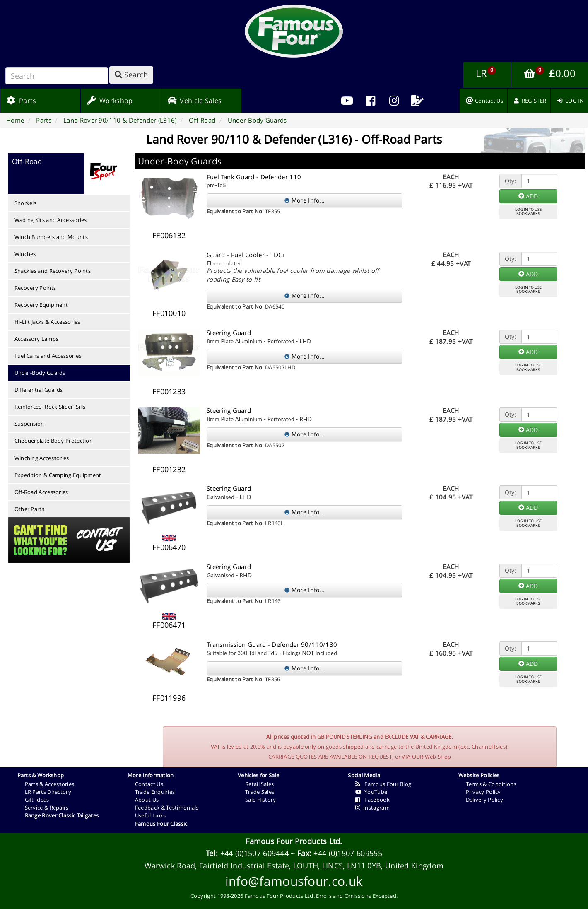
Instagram (372, 808)
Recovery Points (35, 288)
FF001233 (169, 391)
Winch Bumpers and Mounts (51, 237)
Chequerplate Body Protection (54, 441)
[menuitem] (370, 101)
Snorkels (25, 203)
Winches (25, 254)
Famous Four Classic (161, 824)
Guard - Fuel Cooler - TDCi (245, 255)
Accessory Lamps (37, 339)
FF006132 (169, 235)
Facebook (372, 800)
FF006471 (169, 625)
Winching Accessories (42, 458)
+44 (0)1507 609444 (254, 853)
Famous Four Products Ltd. (294, 841)
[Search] (57, 76)
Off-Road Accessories (41, 492)
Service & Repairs (47, 808)
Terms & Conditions (491, 784)
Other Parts (29, 509)
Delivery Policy (485, 800)
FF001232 (169, 469)
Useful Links (151, 815)
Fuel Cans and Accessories (48, 356)
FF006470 (169, 547)
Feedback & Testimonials (167, 808)
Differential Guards (39, 390)
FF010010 (169, 313)
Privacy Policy (483, 792)
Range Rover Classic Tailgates (62, 815)
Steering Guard (229, 333)
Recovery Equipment (41, 305)
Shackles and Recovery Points (53, 271)
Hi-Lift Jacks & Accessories (47, 322)
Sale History (261, 800)
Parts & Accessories (50, 784)
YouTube (371, 792)
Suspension (29, 424)
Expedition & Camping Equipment (58, 475)
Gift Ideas (37, 800)
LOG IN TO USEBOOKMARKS (528, 212)
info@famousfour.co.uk (294, 881)
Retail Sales (260, 784)
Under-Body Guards (40, 373)
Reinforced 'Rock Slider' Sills (50, 407)
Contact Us (149, 784)
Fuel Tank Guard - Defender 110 (254, 177)
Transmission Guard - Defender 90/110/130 (272, 644)
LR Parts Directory (48, 792)
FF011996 (169, 698)
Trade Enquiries (155, 792)
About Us (147, 800)
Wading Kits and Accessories (51, 220)
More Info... (305, 200)
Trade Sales (260, 792)
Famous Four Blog (383, 784)
